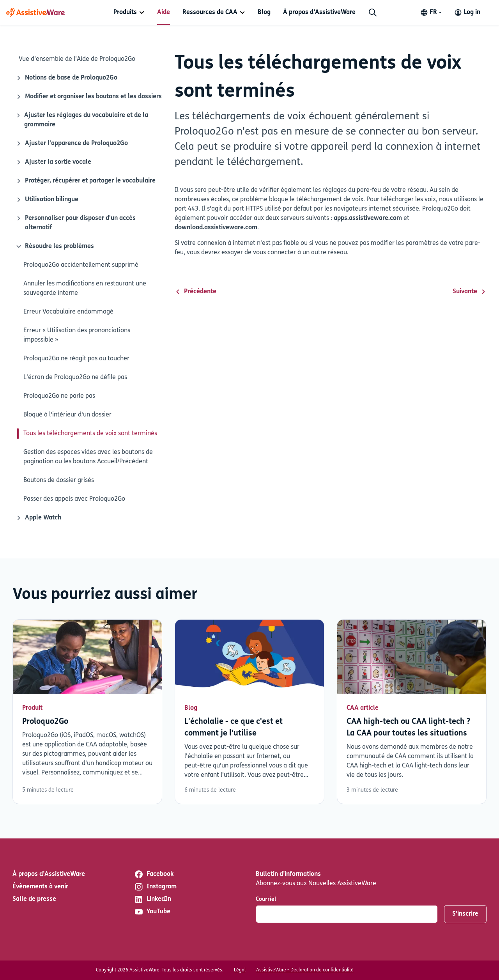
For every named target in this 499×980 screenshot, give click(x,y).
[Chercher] (373, 12)
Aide (164, 12)
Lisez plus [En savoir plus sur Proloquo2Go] (87, 712)
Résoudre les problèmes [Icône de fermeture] (54, 246)
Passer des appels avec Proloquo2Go (74, 499)
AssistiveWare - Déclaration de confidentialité (305, 970)
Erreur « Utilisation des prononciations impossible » (77, 335)
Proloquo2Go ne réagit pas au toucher (76, 359)
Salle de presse (34, 899)
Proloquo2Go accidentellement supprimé (81, 265)
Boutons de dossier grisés (59, 480)
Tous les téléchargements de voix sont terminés (90, 434)
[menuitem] (129, 12)
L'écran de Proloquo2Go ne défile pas (75, 377)
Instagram (155, 887)
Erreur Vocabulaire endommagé (68, 312)
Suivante (470, 292)
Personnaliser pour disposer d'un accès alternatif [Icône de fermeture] (76, 222)
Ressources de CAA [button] (210, 12)
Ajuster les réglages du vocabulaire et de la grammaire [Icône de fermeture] (82, 119)
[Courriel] (347, 914)
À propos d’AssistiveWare (319, 12)
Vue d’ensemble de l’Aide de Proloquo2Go (77, 59)
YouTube (152, 912)
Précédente (196, 292)
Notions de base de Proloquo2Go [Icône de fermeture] (66, 78)
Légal (240, 970)
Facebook (154, 874)
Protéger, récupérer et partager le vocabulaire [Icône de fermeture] (86, 181)
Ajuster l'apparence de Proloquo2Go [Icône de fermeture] (72, 144)
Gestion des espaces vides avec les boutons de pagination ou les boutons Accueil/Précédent (88, 457)
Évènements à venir (40, 887)
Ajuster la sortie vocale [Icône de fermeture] (53, 162)
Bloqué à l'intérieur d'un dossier (67, 415)
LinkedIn (153, 899)
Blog (264, 12)
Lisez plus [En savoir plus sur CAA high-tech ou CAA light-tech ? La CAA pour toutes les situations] (412, 712)
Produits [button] (125, 12)
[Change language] (431, 12)
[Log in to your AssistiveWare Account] (467, 12)
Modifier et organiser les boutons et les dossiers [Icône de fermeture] (89, 97)
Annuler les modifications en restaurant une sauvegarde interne (85, 289)
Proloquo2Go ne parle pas (59, 396)
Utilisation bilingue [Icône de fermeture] (47, 200)
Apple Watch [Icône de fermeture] (38, 518)
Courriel (266, 899)
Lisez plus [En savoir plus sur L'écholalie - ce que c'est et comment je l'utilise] (249, 712)
